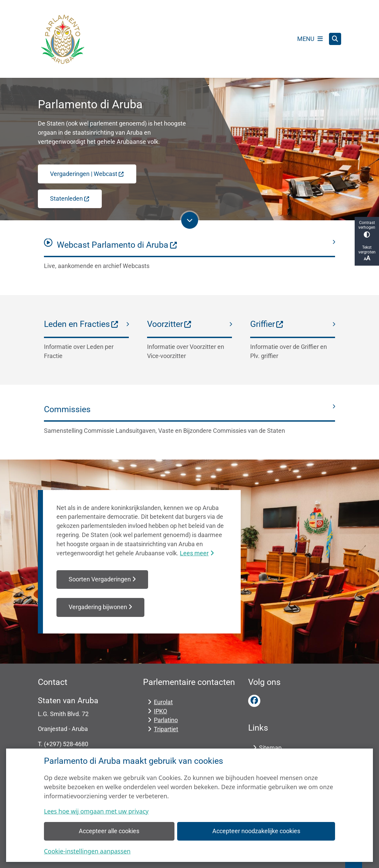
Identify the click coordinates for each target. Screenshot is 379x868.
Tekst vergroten (367, 253)
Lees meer (197, 553)
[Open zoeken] (335, 39)
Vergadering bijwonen (100, 607)
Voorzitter (169, 324)
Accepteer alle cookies (109, 831)
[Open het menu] (310, 39)
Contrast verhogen (367, 229)
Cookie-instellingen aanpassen (87, 851)
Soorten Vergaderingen (102, 579)
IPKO (160, 711)
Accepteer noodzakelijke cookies (256, 831)
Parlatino (166, 720)
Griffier (267, 324)
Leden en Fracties (81, 324)
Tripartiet (166, 729)
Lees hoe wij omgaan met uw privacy (96, 811)
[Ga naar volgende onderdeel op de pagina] (190, 220)
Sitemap (270, 748)
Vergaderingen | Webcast (87, 174)
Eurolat (163, 702)
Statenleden (70, 198)
